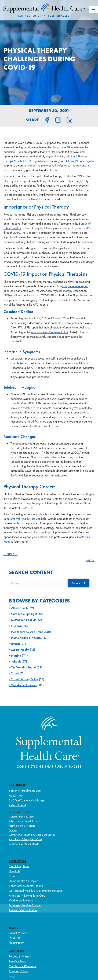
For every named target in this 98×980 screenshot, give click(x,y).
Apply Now (16, 795)
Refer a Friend (17, 805)
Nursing (16, 655)
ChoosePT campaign (78, 161)
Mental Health (20, 650)
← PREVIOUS (10, 554)
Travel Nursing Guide (25, 679)
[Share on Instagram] (56, 120)
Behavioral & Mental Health (24, 844)
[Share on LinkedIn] (67, 120)
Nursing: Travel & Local (21, 817)
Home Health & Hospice (26, 638)
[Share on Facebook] (45, 120)
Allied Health (19, 608)
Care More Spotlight (24, 614)
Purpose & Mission (20, 956)
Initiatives (14, 938)
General (16, 626)
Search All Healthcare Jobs (25, 791)
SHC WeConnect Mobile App (27, 800)
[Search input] (38, 583)
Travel (15, 673)
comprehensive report (75, 286)
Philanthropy (16, 943)
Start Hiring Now (19, 866)
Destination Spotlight (24, 620)
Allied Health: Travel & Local (24, 821)
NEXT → (90, 560)
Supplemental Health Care (19, 519)
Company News (19, 971)
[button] (79, 583)
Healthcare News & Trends (28, 632)
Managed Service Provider (25, 905)
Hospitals (14, 871)
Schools (16, 661)
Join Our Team (17, 961)
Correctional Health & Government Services (33, 835)
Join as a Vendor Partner (23, 910)
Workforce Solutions (24, 685)
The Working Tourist (24, 667)
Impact (16, 644)
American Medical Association (49, 332)
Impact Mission (18, 933)
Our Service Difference (23, 966)
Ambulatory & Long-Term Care (25, 839)
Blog (12, 976)
